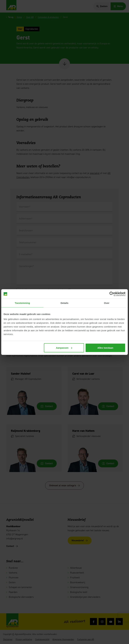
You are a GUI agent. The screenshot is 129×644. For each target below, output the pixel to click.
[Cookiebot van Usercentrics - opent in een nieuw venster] (112, 294)
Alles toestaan (105, 348)
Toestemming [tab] (22, 303)
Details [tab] (64, 303)
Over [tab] (107, 303)
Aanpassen (64, 348)
